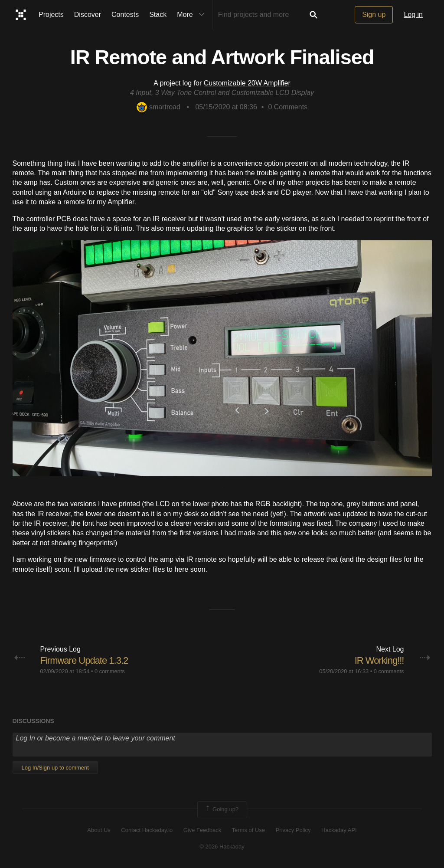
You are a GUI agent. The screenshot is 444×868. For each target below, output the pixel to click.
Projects (51, 15)
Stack (158, 15)
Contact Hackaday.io (147, 830)
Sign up (374, 15)
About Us (99, 830)
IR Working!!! (379, 660)
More (193, 15)
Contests (125, 15)
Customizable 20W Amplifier (247, 83)
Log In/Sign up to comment (55, 768)
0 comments (110, 671)
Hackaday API (339, 830)
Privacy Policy (293, 830)
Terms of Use (249, 830)
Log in (413, 15)
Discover (88, 15)
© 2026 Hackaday (222, 847)
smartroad (158, 107)
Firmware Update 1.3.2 (84, 660)
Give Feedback (202, 830)
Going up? (222, 809)
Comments (288, 107)
